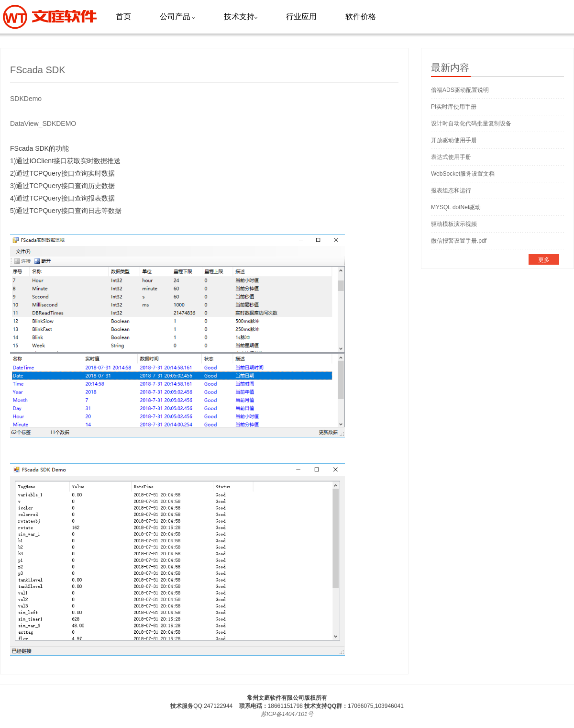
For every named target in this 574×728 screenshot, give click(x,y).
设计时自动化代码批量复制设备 (471, 123)
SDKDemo (26, 99)
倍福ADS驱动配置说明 (460, 90)
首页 (123, 17)
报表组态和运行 (451, 190)
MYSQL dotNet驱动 (456, 207)
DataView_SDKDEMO (43, 123)
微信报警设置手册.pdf (459, 241)
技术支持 (241, 17)
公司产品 (177, 17)
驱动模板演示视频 (454, 224)
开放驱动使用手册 (454, 140)
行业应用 (301, 17)
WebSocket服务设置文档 (463, 174)
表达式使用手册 (451, 157)
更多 (544, 260)
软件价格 (361, 17)
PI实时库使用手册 (454, 107)
